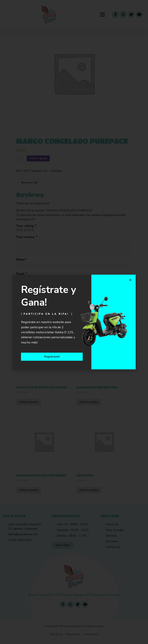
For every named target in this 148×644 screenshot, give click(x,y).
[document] (74, 322)
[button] (130, 280)
